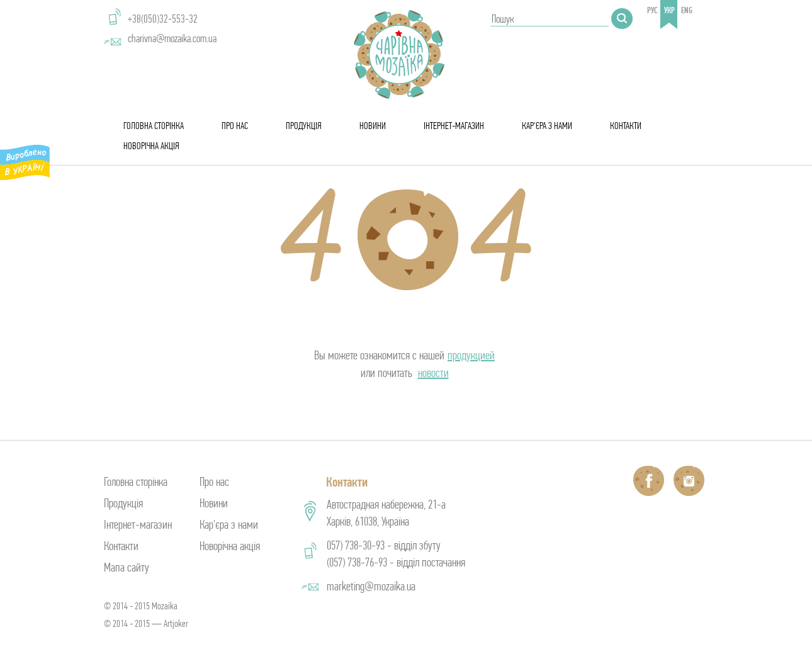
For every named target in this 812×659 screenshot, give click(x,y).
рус (652, 10)
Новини (373, 126)
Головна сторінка (154, 126)
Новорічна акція (151, 146)
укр (669, 10)
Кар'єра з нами (547, 126)
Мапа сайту (127, 567)
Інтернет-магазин (454, 126)
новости (433, 373)
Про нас (235, 126)
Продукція (304, 126)
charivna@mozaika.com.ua (172, 38)
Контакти (626, 126)
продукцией (471, 355)
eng (687, 10)
